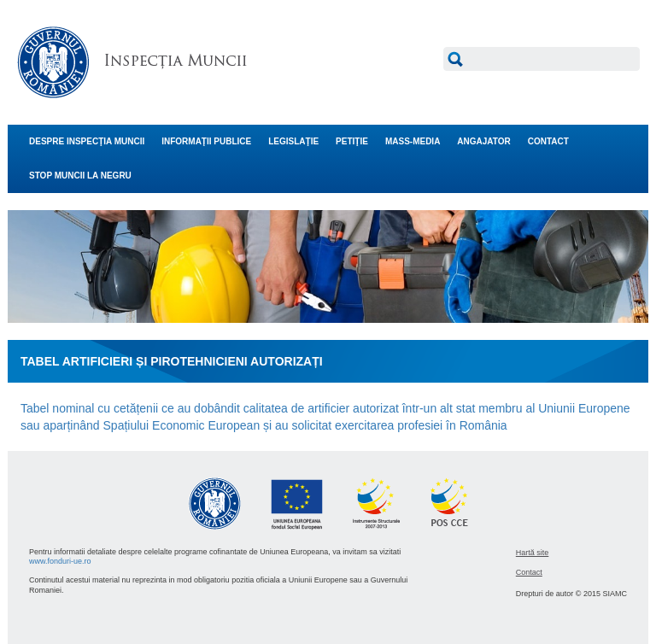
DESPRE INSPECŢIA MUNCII (87, 141)
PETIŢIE (352, 141)
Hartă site (533, 553)
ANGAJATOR (483, 141)
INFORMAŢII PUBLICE (206, 141)
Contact (529, 572)
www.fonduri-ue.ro (60, 561)
